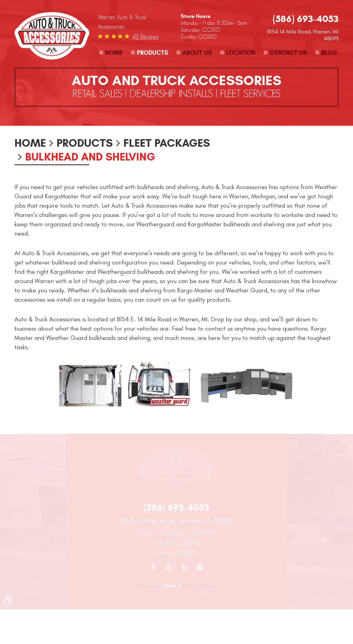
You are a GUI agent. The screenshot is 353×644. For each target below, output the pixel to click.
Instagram (200, 567)
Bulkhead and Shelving (90, 157)
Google (169, 567)
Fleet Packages (167, 143)
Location (241, 53)
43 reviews (145, 37)
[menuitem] (111, 53)
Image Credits (201, 585)
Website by (158, 586)
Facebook (153, 567)
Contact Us (288, 53)
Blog (329, 53)
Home (114, 53)
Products (153, 53)
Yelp (184, 567)
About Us (197, 53)
